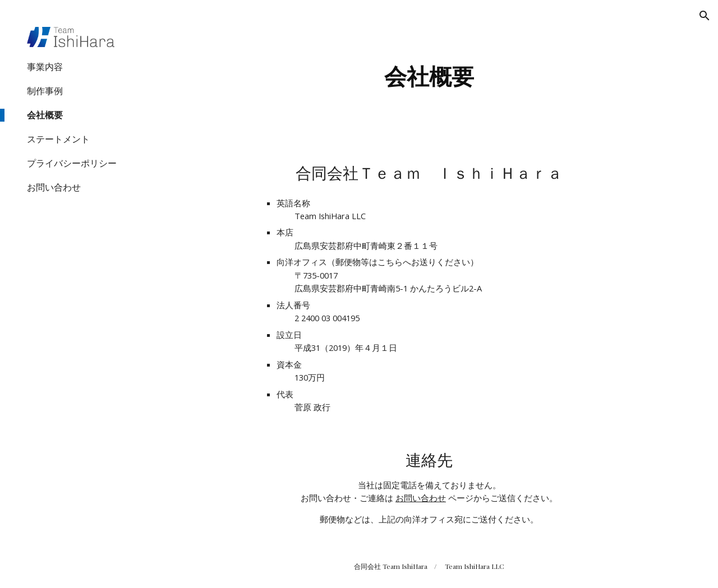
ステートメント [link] (58, 139)
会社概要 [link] (45, 115)
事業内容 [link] (45, 67)
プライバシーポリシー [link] (72, 163)
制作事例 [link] (45, 91)
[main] (429, 73)
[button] (705, 16)
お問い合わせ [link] (54, 187)
